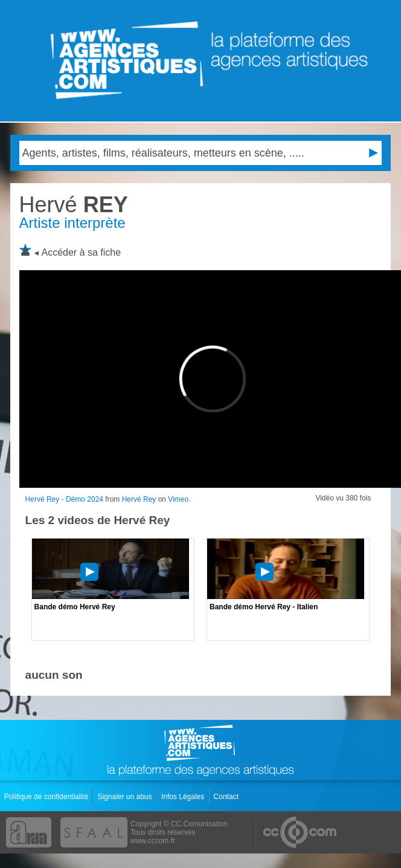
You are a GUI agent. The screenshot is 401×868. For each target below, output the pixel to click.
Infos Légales (184, 797)
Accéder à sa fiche (82, 252)
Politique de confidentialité (47, 797)
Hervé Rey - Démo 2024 (64, 499)
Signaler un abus (125, 797)
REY (74, 205)
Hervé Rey (139, 499)
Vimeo (178, 499)
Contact (227, 797)
